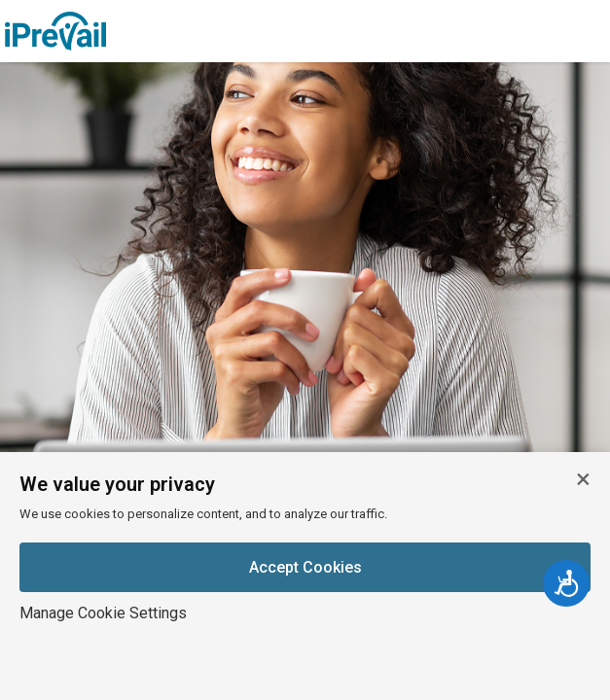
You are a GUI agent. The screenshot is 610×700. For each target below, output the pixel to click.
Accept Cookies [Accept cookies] (305, 567)
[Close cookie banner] (583, 479)
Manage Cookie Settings (103, 613)
